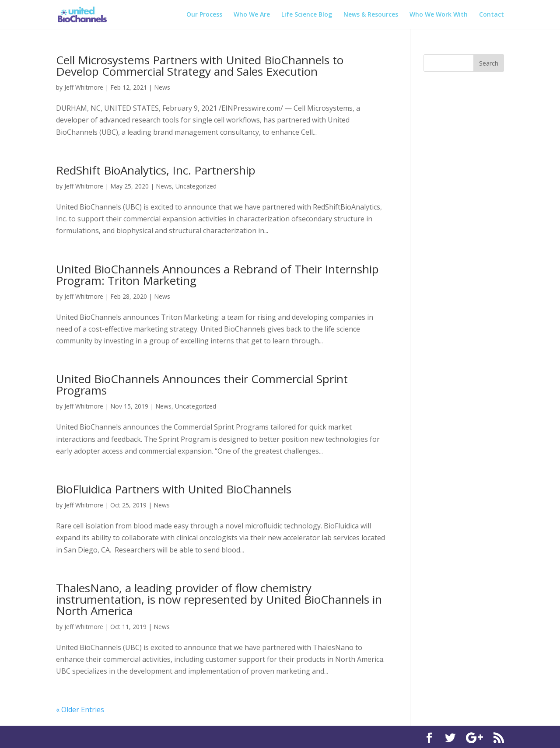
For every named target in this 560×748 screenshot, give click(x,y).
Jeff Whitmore (84, 87)
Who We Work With (439, 15)
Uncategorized (196, 186)
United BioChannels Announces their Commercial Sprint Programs (202, 384)
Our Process (204, 15)
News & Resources (371, 15)
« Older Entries (80, 710)
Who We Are (252, 15)
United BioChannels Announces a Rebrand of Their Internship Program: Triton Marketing (217, 275)
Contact (492, 15)
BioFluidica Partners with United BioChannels (174, 489)
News (162, 87)
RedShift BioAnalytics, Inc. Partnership (156, 170)
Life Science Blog (307, 15)
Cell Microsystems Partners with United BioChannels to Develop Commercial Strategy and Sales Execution (200, 66)
